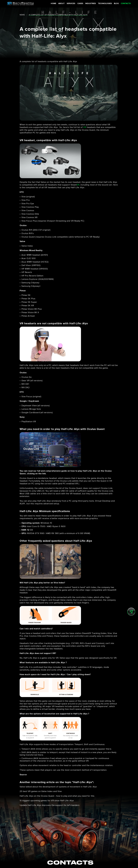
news (22, 15)
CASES (78, 4)
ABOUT (59, 4)
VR (85, 127)
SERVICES (69, 4)
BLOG (114, 4)
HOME (51, 4)
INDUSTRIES (88, 4)
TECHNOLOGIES (103, 4)
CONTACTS (124, 4)
